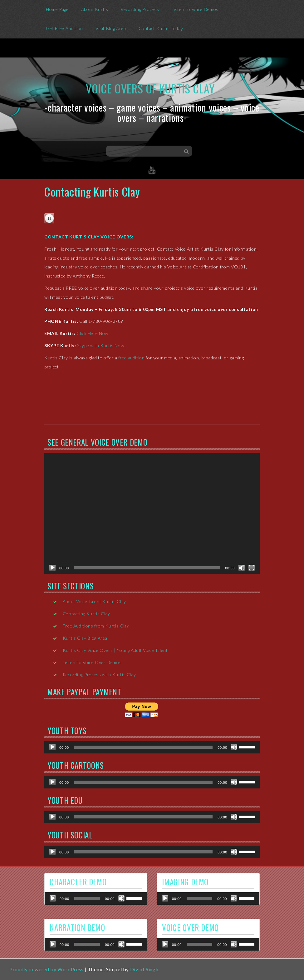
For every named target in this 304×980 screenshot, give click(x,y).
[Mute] (242, 568)
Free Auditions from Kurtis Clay (96, 626)
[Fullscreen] (252, 568)
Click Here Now (92, 333)
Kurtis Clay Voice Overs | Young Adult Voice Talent (115, 650)
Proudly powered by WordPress (47, 969)
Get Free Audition (64, 28)
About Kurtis (95, 9)
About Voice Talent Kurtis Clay (94, 601)
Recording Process (140, 9)
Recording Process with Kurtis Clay (99, 675)
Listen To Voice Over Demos (92, 662)
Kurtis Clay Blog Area (85, 638)
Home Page (57, 9)
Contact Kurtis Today (161, 28)
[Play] (52, 568)
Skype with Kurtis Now (101, 345)
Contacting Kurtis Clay (86, 614)
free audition (131, 358)
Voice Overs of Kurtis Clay (150, 88)
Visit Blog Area (111, 28)
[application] (152, 513)
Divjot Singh (144, 969)
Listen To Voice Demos (195, 9)
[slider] (143, 747)
